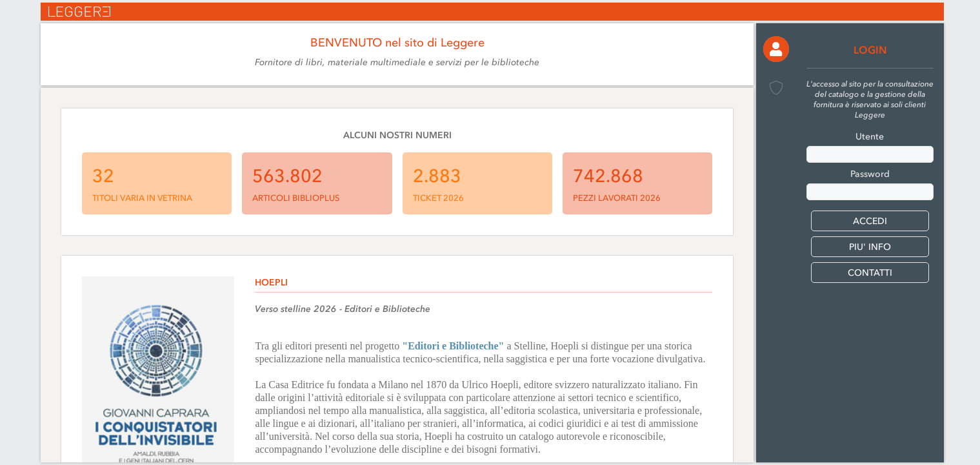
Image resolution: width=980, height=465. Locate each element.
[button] (776, 49)
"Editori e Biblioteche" (453, 346)
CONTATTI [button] (870, 273)
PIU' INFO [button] (870, 247)
